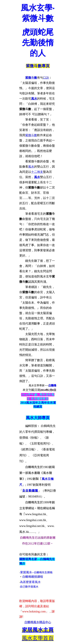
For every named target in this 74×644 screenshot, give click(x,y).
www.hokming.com (34, 611)
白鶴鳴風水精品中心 (38, 622)
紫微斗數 (31, 78)
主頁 (38, 630)
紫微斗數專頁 (38, 66)
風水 (34, 99)
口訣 (46, 78)
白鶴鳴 (52, 385)
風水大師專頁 (38, 418)
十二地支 (37, 172)
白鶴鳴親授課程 (33, 577)
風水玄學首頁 (38, 638)
